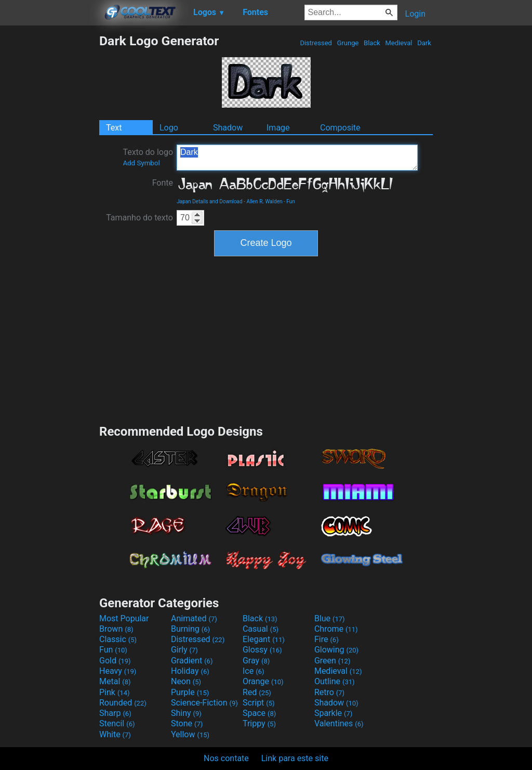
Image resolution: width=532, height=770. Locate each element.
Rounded (123, 703)
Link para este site (295, 758)
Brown (116, 629)
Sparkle (333, 713)
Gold (115, 661)
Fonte (163, 183)
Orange (263, 681)
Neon (186, 681)
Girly (184, 650)
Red (257, 692)
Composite (340, 128)
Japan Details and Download (210, 201)
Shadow (228, 128)
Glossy (262, 650)
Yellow (190, 734)
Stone (187, 723)
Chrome (336, 629)
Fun (290, 201)
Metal (115, 681)
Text (114, 128)
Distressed (316, 43)
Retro (329, 692)
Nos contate (226, 758)
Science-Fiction (204, 703)
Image (278, 128)
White (115, 734)
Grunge (348, 43)
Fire (327, 639)
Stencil (117, 723)
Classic (118, 639)
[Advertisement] (49, 189)
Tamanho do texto (139, 218)
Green (332, 661)
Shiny (186, 713)
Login (415, 14)
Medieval (398, 43)
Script (259, 703)
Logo (169, 128)
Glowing (336, 650)
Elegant (264, 639)
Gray (256, 661)
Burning (190, 629)
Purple (190, 692)
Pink (115, 692)
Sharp (115, 713)
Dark (424, 43)
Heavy (118, 671)
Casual (261, 629)
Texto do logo (148, 157)
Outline (335, 681)
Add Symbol (141, 163)
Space (259, 713)
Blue (330, 618)
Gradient (192, 661)
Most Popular (124, 618)
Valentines (339, 723)
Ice (253, 671)
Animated (194, 618)
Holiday (190, 671)
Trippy (259, 723)
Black (372, 43)
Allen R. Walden (264, 201)
